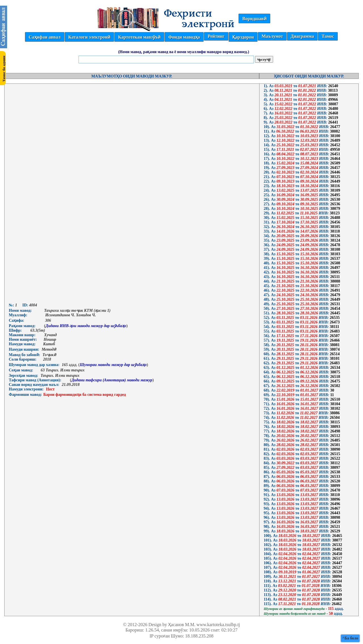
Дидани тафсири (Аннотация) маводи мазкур (112, 380)
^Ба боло (350, 638)
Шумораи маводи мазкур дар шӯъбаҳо (113, 365)
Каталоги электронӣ (89, 37)
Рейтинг (216, 36)
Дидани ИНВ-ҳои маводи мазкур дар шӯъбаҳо (86, 326)
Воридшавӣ (254, 19)
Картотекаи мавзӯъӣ (139, 37)
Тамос (328, 36)
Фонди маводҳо (184, 37)
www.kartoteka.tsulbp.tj (218, 625)
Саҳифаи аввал (45, 37)
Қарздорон (243, 37)
